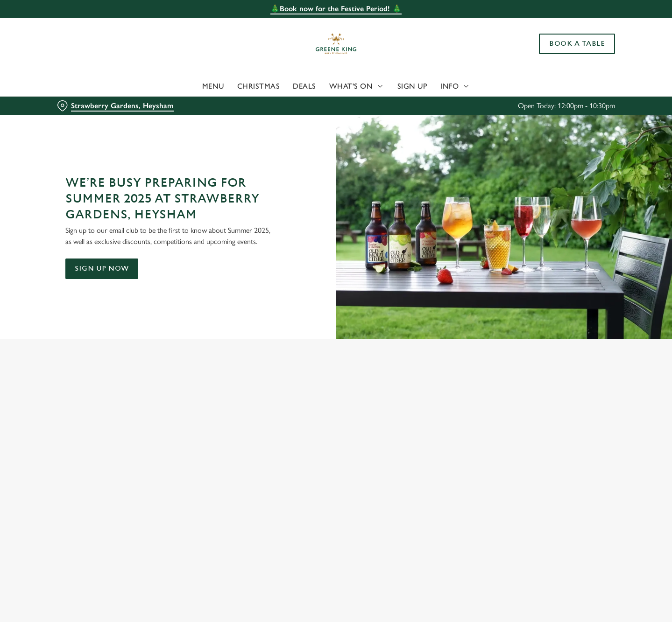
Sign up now (102, 269)
